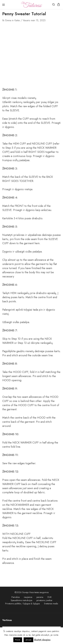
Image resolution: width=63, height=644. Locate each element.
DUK (50, 597)
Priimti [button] (18, 640)
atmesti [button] (28, 640)
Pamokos (16, 597)
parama (40, 597)
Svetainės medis (51, 604)
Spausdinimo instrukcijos (21, 600)
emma (8, 20)
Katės (17, 20)
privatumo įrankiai (44, 600)
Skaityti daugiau (42, 640)
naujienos (28, 597)
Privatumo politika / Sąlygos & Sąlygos (22, 604)
